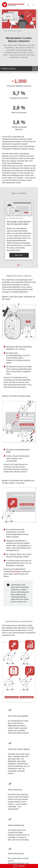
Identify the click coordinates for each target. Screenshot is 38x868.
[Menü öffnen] (33, 5)
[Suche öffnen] (28, 5)
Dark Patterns (17, 572)
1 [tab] (18, 265)
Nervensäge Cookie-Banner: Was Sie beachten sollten (19, 223)
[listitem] (19, 230)
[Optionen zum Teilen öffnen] (35, 69)
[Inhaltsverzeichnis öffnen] (16, 69)
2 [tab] (20, 265)
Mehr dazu (19, 255)
